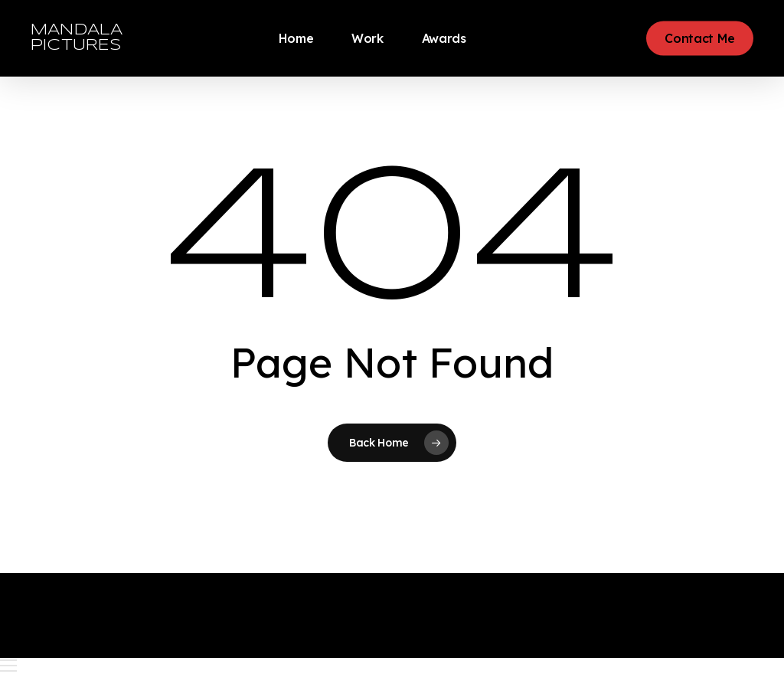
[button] (392, 666)
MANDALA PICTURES (77, 38)
